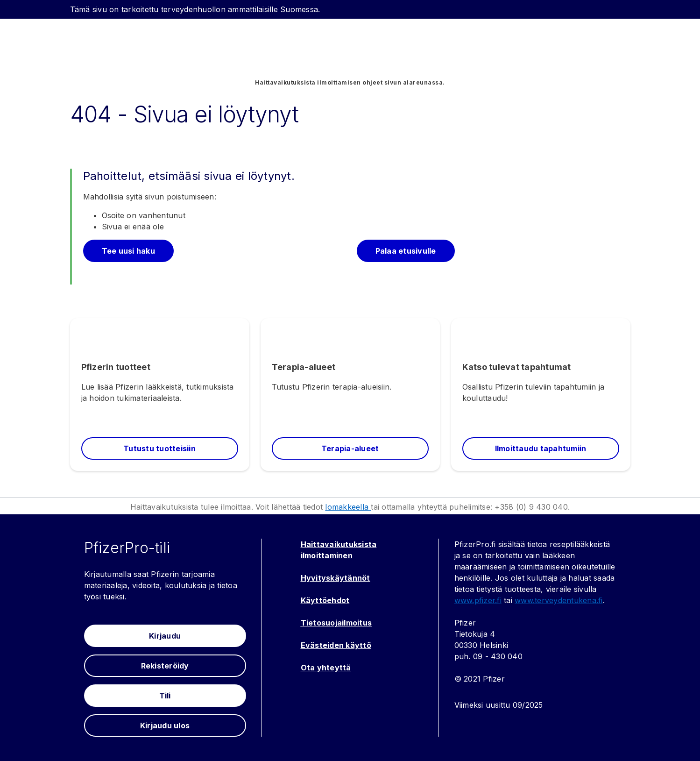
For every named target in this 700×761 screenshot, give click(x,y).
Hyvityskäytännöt (336, 578)
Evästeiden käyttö (336, 645)
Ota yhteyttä (326, 668)
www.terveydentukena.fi (559, 600)
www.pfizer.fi (478, 600)
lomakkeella (348, 507)
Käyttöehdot (325, 600)
